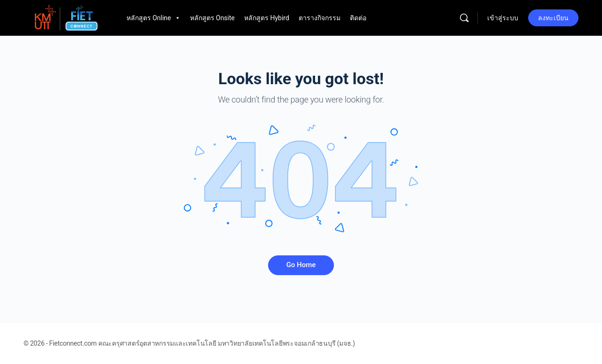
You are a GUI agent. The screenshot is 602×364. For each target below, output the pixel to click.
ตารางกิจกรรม (320, 18)
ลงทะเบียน (553, 18)
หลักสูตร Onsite (212, 18)
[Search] (464, 18)
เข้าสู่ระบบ (503, 18)
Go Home (301, 265)
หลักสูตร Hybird (267, 18)
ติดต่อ (358, 18)
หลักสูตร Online (154, 18)
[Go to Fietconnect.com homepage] (66, 17)
